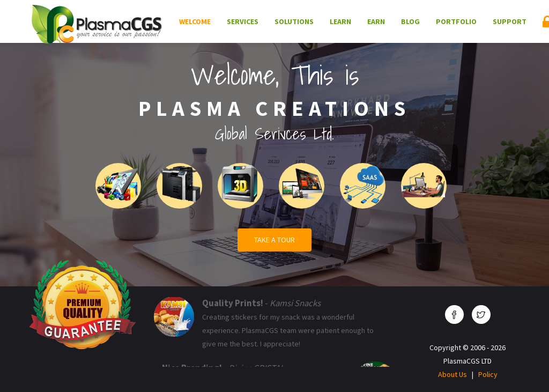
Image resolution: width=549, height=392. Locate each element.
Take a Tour (274, 240)
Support (510, 21)
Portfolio (456, 21)
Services (243, 21)
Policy (488, 374)
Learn (340, 21)
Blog (410, 21)
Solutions (294, 21)
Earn (376, 21)
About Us (452, 374)
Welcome (195, 21)
